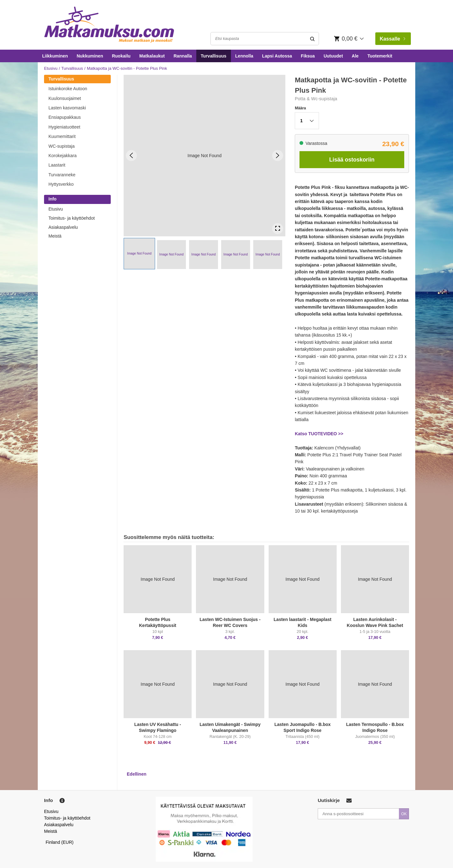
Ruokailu (121, 56)
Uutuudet (333, 56)
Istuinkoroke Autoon (68, 89)
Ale (355, 56)
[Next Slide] (278, 155)
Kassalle (392, 39)
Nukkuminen (90, 56)
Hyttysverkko (61, 184)
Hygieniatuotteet (64, 127)
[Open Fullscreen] (278, 229)
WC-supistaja (62, 146)
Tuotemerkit (380, 56)
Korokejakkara (63, 156)
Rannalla (183, 56)
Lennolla (244, 56)
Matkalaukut (152, 56)
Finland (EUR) (60, 842)
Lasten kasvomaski (67, 108)
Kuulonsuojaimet (65, 98)
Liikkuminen (55, 56)
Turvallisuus (213, 56)
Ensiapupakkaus (65, 117)
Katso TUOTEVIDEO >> (319, 434)
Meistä (55, 236)
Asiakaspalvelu (63, 227)
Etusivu (51, 68)
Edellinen (137, 774)
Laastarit (57, 165)
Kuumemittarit (62, 136)
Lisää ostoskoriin (352, 160)
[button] (139, 254)
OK (404, 814)
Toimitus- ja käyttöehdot (72, 218)
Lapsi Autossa (277, 56)
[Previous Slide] (131, 155)
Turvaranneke (62, 175)
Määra (300, 108)
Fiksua (308, 56)
